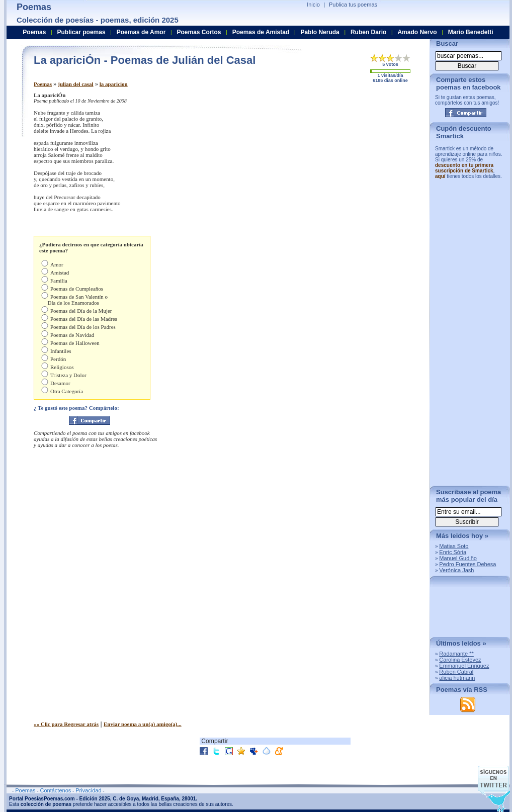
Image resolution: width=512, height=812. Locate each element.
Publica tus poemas (353, 5)
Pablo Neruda (320, 32)
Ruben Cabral (456, 672)
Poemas (43, 84)
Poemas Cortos (199, 32)
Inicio (313, 5)
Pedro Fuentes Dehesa (467, 564)
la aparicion (114, 84)
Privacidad (88, 790)
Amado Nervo (417, 32)
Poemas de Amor (141, 32)
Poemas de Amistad (261, 32)
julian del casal (75, 84)
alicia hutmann (457, 678)
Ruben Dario (368, 32)
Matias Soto (454, 546)
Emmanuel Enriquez (464, 666)
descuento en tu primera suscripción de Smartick (464, 168)
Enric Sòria (453, 552)
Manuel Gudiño (458, 558)
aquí (440, 176)
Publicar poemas (81, 32)
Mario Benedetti (471, 32)
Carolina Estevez (460, 660)
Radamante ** (456, 654)
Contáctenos (55, 790)
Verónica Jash (456, 570)
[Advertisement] (338, 162)
